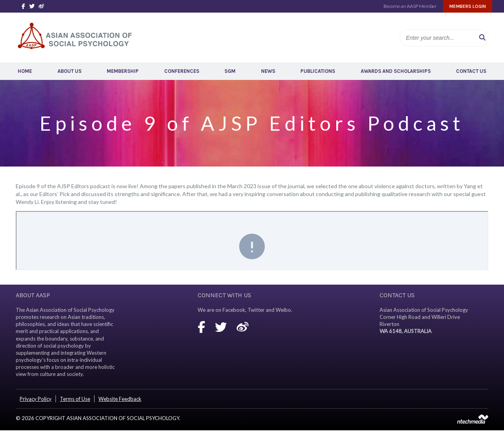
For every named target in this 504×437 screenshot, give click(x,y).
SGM (230, 71)
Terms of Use (75, 399)
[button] (482, 38)
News (268, 71)
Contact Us (471, 71)
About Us (69, 71)
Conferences (182, 71)
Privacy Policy (36, 399)
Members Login (468, 6)
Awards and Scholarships (396, 71)
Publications (318, 71)
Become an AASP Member (410, 6)
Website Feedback (120, 399)
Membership (123, 71)
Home (25, 71)
